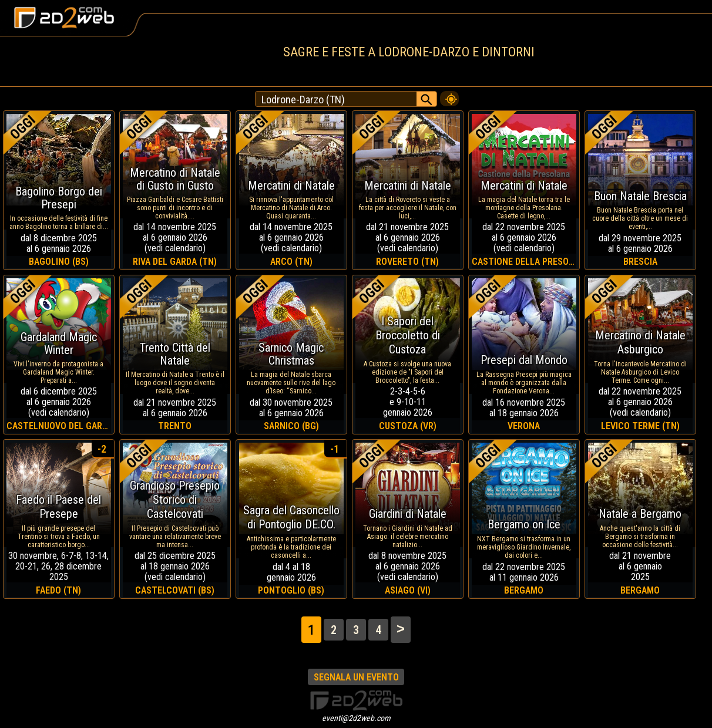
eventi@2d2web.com (356, 718)
